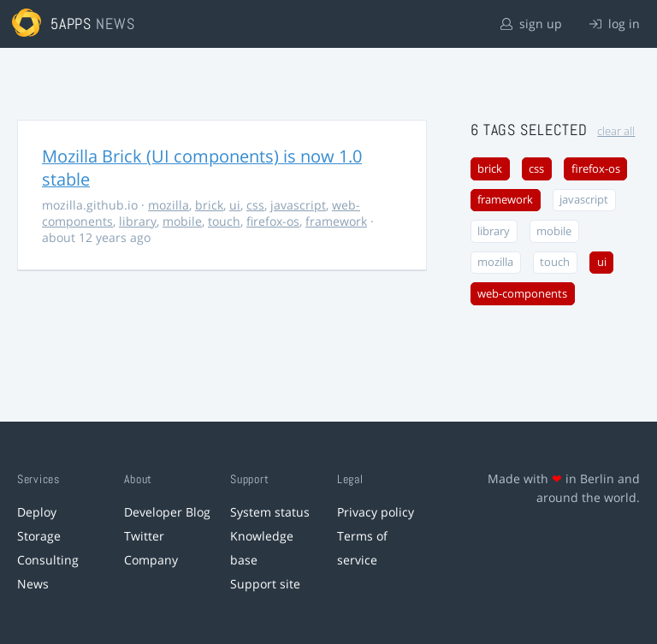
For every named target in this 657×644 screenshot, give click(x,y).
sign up (531, 24)
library (138, 221)
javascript (298, 205)
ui (235, 205)
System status (270, 512)
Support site (265, 584)
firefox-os (273, 221)
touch (224, 221)
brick (209, 205)
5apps (71, 24)
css (255, 205)
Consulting (48, 560)
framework (336, 221)
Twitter (144, 536)
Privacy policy (376, 512)
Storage (39, 536)
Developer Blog (167, 512)
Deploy (37, 512)
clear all (616, 131)
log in (615, 24)
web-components (522, 294)
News (33, 584)
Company (151, 560)
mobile (182, 221)
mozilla (169, 205)
